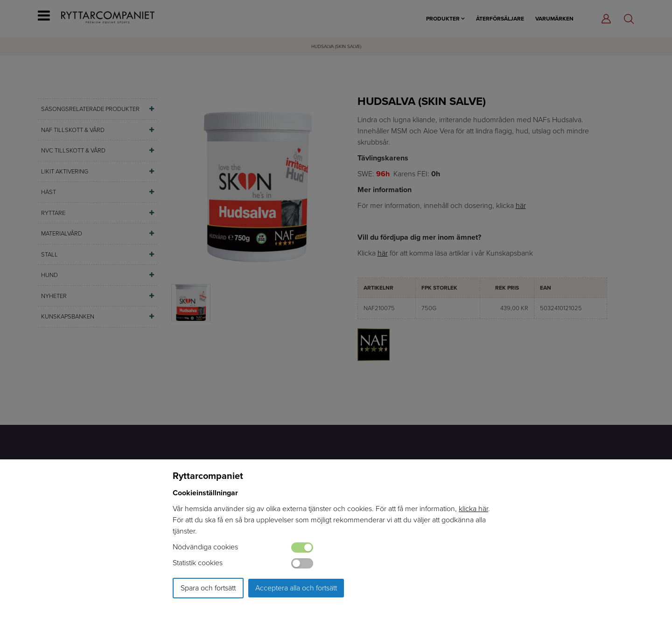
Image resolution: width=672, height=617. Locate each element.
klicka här (473, 509)
